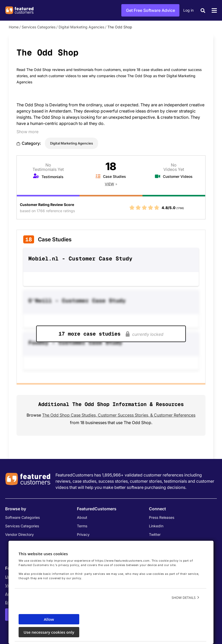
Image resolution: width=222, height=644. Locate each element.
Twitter (155, 534)
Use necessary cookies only (49, 632)
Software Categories (22, 517)
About (82, 517)
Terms (82, 526)
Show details (184, 598)
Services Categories (39, 27)
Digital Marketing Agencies (81, 27)
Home (14, 27)
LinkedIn (156, 526)
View (109, 184)
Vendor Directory (19, 534)
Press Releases (162, 517)
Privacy (83, 534)
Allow (49, 619)
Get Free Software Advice (150, 10)
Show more (27, 132)
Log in (188, 10)
